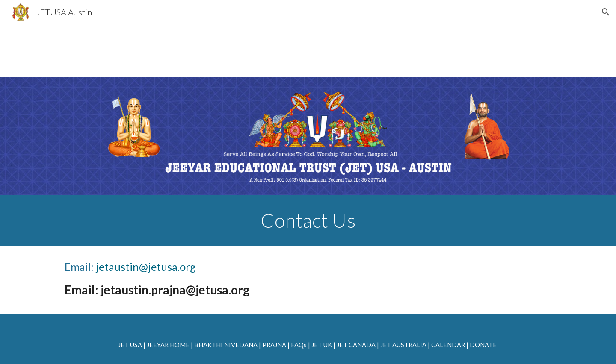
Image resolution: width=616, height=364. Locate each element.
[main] (308, 220)
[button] (606, 12)
